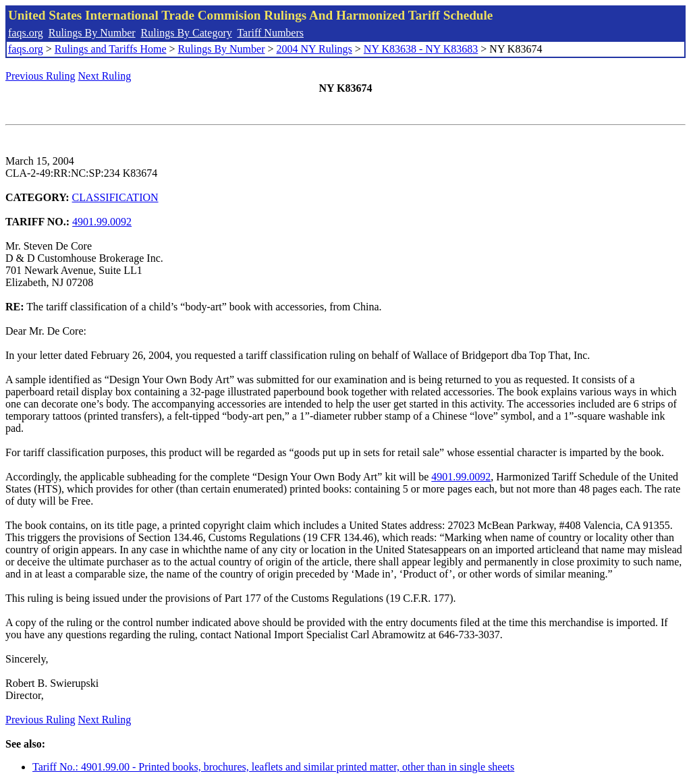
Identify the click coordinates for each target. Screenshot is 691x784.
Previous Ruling (40, 76)
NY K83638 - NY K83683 (421, 49)
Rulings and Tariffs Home (111, 49)
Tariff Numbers (270, 33)
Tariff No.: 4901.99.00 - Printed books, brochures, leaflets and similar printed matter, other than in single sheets (273, 767)
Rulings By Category (187, 33)
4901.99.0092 (102, 222)
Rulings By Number (92, 33)
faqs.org (26, 33)
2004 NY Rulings (314, 49)
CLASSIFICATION (115, 197)
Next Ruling (105, 76)
